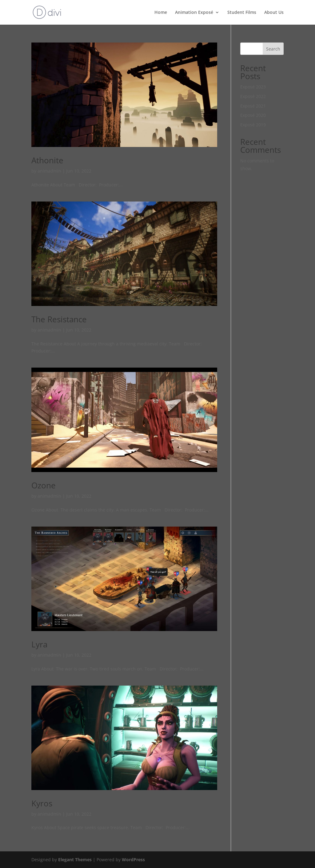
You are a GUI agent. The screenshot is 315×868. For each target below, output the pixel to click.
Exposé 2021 (253, 106)
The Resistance (59, 319)
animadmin (49, 171)
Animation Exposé (194, 13)
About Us (274, 13)
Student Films (242, 13)
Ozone (44, 485)
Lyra (39, 644)
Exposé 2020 (253, 115)
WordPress (133, 860)
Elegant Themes (75, 860)
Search (273, 49)
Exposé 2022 (253, 96)
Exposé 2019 (253, 125)
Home (161, 13)
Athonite (47, 160)
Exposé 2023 (253, 87)
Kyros (42, 803)
